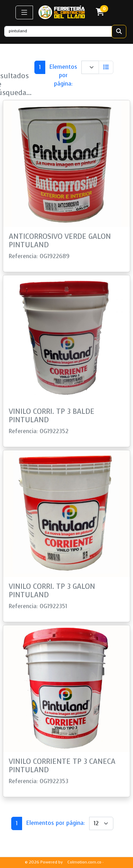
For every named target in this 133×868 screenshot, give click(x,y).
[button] (24, 12)
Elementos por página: (63, 75)
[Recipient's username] (58, 31)
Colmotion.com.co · (85, 862)
